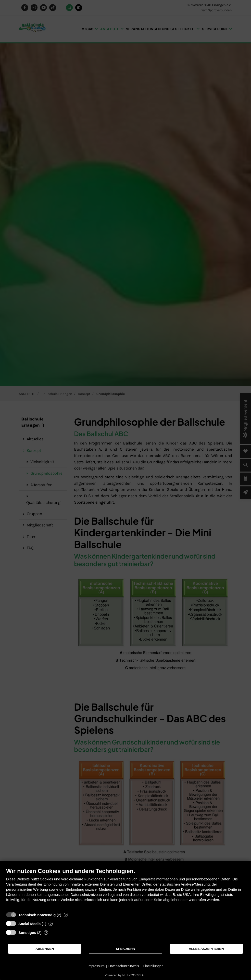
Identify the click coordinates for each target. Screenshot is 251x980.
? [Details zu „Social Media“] (51, 924)
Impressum (96, 966)
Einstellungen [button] (153, 966)
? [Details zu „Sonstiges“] (46, 933)
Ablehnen (45, 949)
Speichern (126, 949)
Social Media (30, 924)
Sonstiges (27, 933)
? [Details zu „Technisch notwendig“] (66, 915)
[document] (125, 888)
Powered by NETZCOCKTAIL (125, 975)
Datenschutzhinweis (124, 966)
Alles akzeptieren (206, 949)
